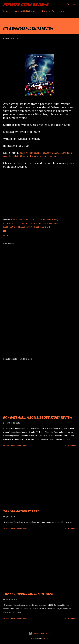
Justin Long (9, 227)
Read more (71, 445)
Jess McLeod (53, 223)
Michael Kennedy (24, 227)
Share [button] (6, 236)
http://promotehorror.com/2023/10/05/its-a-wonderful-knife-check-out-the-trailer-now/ (38, 154)
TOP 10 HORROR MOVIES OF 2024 (28, 594)
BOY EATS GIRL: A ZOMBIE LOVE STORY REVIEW (38, 417)
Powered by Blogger (40, 633)
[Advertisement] (39, 331)
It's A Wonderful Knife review (18, 223)
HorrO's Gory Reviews (26, 5)
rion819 (45, 638)
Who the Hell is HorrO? (25, 11)
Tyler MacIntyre (42, 227)
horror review (26, 220)
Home (6, 11)
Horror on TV (48, 11)
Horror (14, 220)
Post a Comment (20, 445)
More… (64, 11)
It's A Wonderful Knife (46, 220)
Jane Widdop (40, 223)
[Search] (68, 5)
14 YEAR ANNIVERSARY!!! (22, 511)
